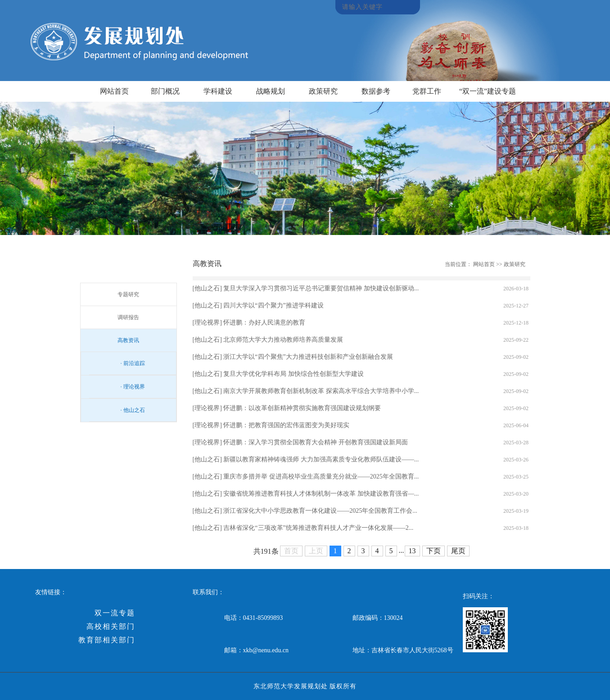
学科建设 (218, 91)
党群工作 (427, 91)
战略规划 (271, 91)
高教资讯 (128, 340)
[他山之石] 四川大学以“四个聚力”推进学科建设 (258, 305)
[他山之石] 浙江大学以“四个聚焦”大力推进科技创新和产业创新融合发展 (293, 357)
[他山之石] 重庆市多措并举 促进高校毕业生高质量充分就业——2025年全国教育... (306, 476)
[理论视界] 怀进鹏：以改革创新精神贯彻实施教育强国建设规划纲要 (287, 408)
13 (412, 551)
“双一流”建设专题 (488, 91)
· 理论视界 (133, 387)
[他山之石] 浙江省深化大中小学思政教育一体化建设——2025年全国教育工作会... (305, 511)
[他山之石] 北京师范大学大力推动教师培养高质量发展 (268, 340)
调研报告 (128, 317)
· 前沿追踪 (133, 363)
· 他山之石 (133, 410)
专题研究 (128, 294)
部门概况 (165, 91)
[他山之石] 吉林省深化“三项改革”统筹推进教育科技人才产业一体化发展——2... (303, 528)
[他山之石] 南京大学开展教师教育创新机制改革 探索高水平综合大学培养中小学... (306, 391)
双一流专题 (115, 613)
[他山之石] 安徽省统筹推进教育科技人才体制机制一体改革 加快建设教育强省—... (306, 494)
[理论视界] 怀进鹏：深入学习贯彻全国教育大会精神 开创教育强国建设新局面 (300, 442)
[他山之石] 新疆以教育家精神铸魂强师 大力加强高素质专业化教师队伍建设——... (306, 459)
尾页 (458, 551)
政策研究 (323, 91)
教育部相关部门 (107, 640)
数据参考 (376, 91)
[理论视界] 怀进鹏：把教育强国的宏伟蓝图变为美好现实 (271, 425)
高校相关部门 (111, 626)
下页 (434, 551)
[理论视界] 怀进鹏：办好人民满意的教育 (249, 323)
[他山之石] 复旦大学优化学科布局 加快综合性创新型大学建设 (278, 374)
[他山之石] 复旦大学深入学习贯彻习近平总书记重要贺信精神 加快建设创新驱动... (306, 288)
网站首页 (114, 91)
